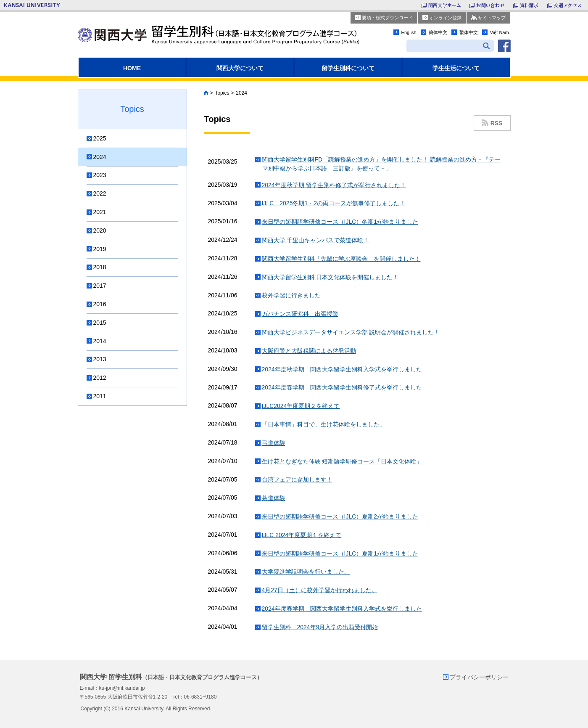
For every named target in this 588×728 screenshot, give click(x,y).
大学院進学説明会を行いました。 (306, 572)
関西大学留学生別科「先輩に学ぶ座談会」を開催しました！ (341, 259)
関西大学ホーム (445, 5)
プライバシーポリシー (479, 677)
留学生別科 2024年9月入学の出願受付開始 (320, 627)
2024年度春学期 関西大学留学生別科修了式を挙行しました (342, 387)
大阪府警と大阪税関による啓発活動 (309, 351)
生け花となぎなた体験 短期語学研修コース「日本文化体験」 (342, 461)
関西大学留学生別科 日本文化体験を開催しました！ (330, 277)
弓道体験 (274, 443)
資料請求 (529, 5)
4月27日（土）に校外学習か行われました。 (320, 590)
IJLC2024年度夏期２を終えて (301, 406)
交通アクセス (568, 5)
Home (206, 93)
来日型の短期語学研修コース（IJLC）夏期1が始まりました (340, 553)
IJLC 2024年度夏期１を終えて (302, 535)
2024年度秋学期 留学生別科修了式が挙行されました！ (334, 185)
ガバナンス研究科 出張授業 (300, 314)
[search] (441, 47)
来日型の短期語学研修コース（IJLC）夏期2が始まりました (340, 516)
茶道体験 (274, 498)
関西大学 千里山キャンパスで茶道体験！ (316, 240)
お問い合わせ (490, 5)
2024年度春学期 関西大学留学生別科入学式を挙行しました (342, 609)
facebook (504, 46)
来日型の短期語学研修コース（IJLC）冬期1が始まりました (340, 222)
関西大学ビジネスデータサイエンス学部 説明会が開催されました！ (351, 332)
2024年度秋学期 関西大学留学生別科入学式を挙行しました (342, 369)
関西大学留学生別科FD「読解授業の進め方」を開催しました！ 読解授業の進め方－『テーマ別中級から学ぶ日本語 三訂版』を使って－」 (381, 164)
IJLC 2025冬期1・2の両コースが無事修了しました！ (334, 203)
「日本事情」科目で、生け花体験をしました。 (324, 424)
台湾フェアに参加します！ (297, 479)
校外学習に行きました (291, 295)
